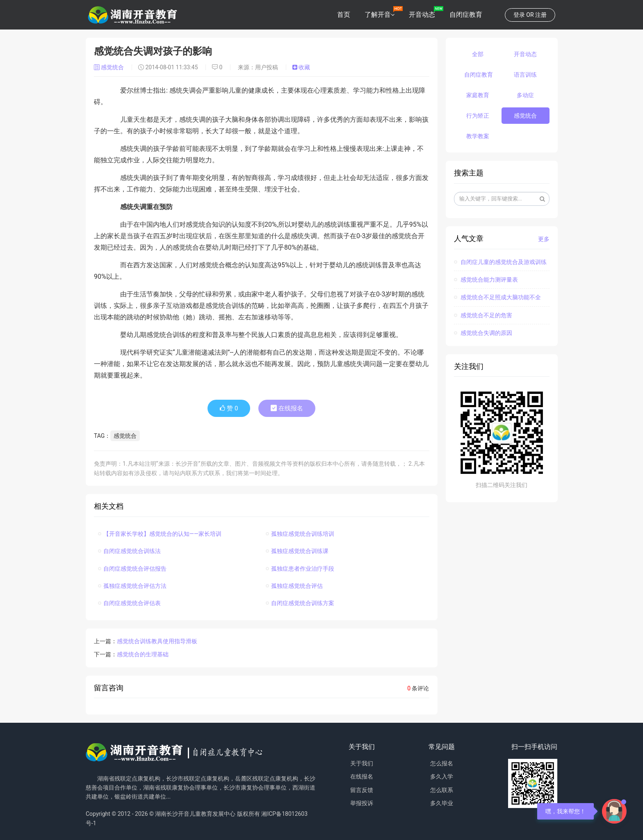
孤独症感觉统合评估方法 (132, 586)
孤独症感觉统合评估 (294, 586)
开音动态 (422, 15)
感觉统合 (110, 67)
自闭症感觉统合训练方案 (300, 603)
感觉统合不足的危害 (483, 315)
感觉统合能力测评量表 (486, 280)
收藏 (301, 67)
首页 (344, 15)
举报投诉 (362, 803)
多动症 (525, 95)
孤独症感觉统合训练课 (297, 551)
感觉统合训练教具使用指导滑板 (157, 641)
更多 (544, 239)
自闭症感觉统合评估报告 (132, 569)
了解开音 (378, 15)
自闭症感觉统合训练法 (129, 551)
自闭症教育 (466, 15)
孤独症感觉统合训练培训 (300, 534)
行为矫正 (478, 116)
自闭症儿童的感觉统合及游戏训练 (500, 262)
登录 (519, 15)
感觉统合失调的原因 (483, 333)
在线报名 (287, 408)
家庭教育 (478, 95)
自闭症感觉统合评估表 (129, 603)
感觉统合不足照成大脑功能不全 (497, 297)
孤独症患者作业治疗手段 (300, 569)
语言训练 (525, 75)
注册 (541, 15)
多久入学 (442, 776)
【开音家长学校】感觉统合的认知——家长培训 (160, 534)
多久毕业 (442, 803)
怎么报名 (442, 763)
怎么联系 (442, 790)
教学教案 (478, 136)
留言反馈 (362, 790)
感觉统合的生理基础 (143, 654)
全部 (478, 54)
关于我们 (362, 763)
